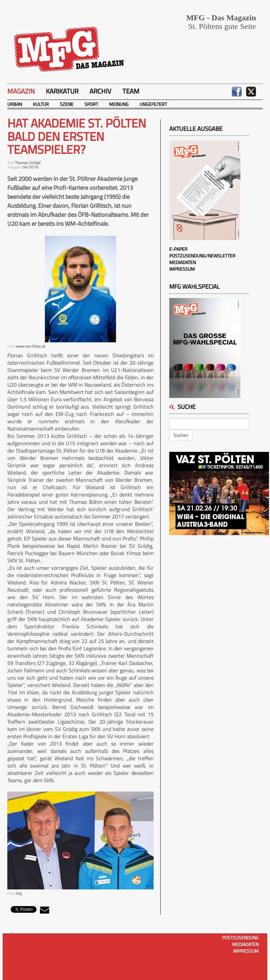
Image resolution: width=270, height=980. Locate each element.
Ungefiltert (153, 104)
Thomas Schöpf (28, 163)
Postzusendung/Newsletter (202, 256)
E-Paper (178, 249)
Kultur (41, 104)
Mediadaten (183, 262)
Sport (91, 104)
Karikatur (62, 91)
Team (131, 91)
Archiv (100, 91)
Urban (15, 104)
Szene (67, 104)
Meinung (119, 104)
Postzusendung (240, 938)
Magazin (21, 91)
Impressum (182, 269)
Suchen (181, 435)
